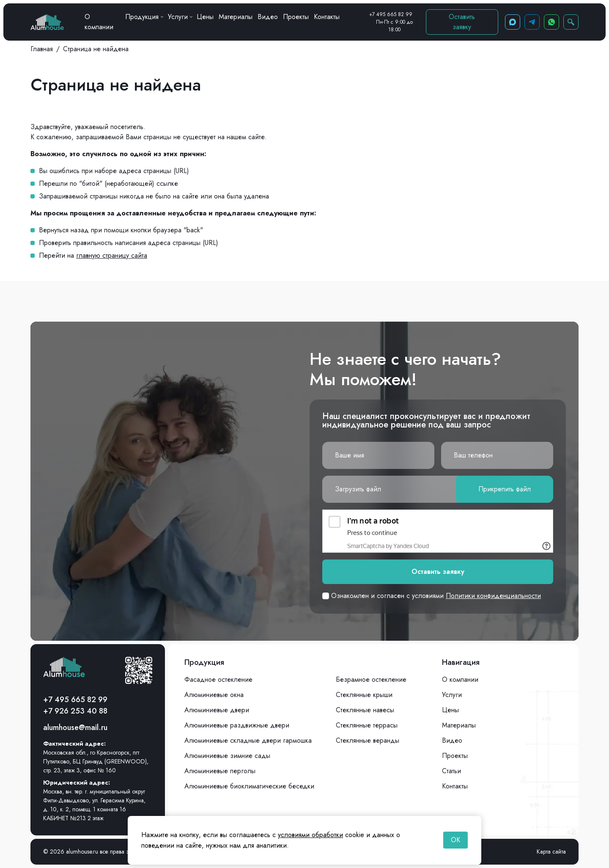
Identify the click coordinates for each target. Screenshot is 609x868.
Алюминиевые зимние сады (227, 756)
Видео (268, 17)
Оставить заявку (462, 22)
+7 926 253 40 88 (75, 711)
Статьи (451, 771)
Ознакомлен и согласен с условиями (432, 596)
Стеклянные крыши (364, 695)
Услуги (180, 17)
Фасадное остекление (218, 679)
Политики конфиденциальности (493, 596)
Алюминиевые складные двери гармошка (248, 740)
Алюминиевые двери (217, 710)
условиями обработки (310, 835)
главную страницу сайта (112, 255)
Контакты (327, 17)
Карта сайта (551, 851)
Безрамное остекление (371, 679)
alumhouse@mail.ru (75, 727)
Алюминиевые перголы (220, 771)
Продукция (144, 17)
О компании (99, 22)
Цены (205, 17)
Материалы (236, 17)
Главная (42, 49)
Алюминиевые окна (214, 695)
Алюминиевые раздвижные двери (237, 725)
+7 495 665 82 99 (391, 14)
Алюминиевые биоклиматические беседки (249, 786)
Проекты (296, 17)
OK (455, 840)
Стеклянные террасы (367, 725)
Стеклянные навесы (365, 710)
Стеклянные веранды (368, 740)
